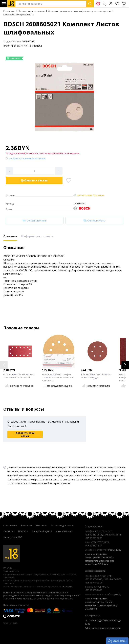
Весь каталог (9, 11)
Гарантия (9, 531)
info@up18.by (114, 550)
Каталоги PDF (64, 531)
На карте (68, 586)
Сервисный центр (42, 531)
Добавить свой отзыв (25, 434)
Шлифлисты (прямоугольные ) (17, 14)
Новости (23, 531)
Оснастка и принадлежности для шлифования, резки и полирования (80, 11)
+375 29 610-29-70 (112, 579)
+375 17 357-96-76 (93, 535)
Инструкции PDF (13, 537)
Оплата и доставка (62, 525)
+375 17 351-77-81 (104, 576)
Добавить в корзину (34, 180)
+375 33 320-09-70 (93, 583)
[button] (125, 365)
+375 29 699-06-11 (112, 535)
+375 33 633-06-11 (93, 538)
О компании (10, 525)
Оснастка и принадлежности (32, 11)
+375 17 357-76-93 (93, 546)
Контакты (41, 525)
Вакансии (26, 525)
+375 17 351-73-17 (104, 531)
